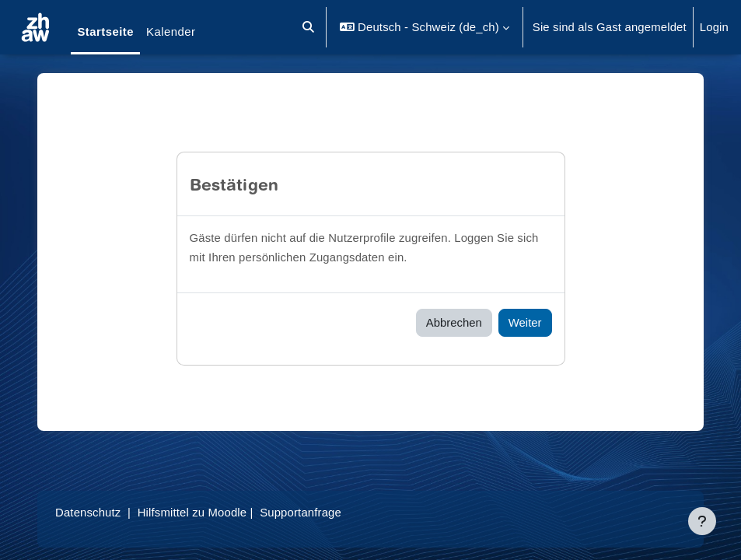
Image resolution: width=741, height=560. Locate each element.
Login (714, 27)
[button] (309, 27)
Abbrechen (454, 323)
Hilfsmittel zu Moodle (192, 513)
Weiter (525, 323)
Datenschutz (88, 513)
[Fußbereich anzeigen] (702, 521)
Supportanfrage (301, 513)
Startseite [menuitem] (105, 32)
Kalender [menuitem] (171, 32)
